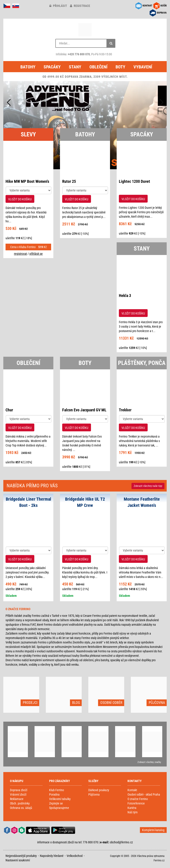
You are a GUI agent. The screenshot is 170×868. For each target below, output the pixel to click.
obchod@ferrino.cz (121, 842)
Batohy (28, 67)
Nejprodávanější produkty (21, 856)
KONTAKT (147, 6)
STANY (142, 249)
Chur (9, 410)
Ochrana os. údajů (21, 808)
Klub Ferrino (57, 790)
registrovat (20, 254)
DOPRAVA (162, 13)
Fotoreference (136, 803)
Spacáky (52, 67)
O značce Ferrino (138, 799)
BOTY (85, 363)
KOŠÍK (164, 6)
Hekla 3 (125, 296)
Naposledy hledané (52, 856)
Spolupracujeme (59, 808)
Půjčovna (94, 794)
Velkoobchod (75, 856)
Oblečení (98, 67)
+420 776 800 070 (79, 54)
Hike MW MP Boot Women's (27, 181)
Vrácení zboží (18, 794)
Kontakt (132, 790)
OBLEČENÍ (28, 363)
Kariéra (132, 808)
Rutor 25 (69, 181)
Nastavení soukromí (18, 860)
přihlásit (58, 6)
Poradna (54, 794)
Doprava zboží (19, 790)
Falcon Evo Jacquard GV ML (84, 410)
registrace (80, 6)
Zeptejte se (56, 803)
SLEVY (28, 134)
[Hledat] (111, 43)
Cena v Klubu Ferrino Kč (28, 247)
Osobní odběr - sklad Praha (144, 794)
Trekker (125, 410)
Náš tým (133, 812)
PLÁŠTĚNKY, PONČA (142, 363)
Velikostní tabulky (60, 799)
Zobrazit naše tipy (148, 486)
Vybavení (143, 67)
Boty (120, 67)
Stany (75, 67)
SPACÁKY (142, 134)
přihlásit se (36, 254)
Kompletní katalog (153, 830)
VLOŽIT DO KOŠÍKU (20, 199)
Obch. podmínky (20, 803)
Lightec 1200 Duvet (134, 181)
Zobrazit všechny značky (149, 762)
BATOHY (85, 134)
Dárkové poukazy (99, 790)
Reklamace (17, 799)
